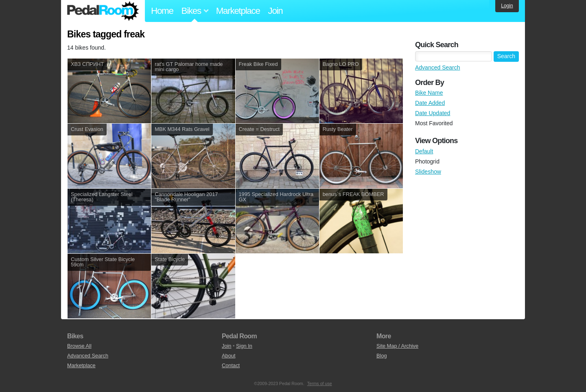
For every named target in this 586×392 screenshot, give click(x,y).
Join (276, 11)
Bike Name (429, 93)
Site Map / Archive (397, 346)
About (228, 356)
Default (424, 151)
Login (507, 6)
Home (162, 11)
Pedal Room (103, 11)
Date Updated (433, 113)
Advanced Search (438, 68)
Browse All (79, 346)
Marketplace (238, 11)
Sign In (244, 346)
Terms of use (320, 383)
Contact (231, 365)
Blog (382, 356)
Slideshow (428, 172)
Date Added (430, 103)
